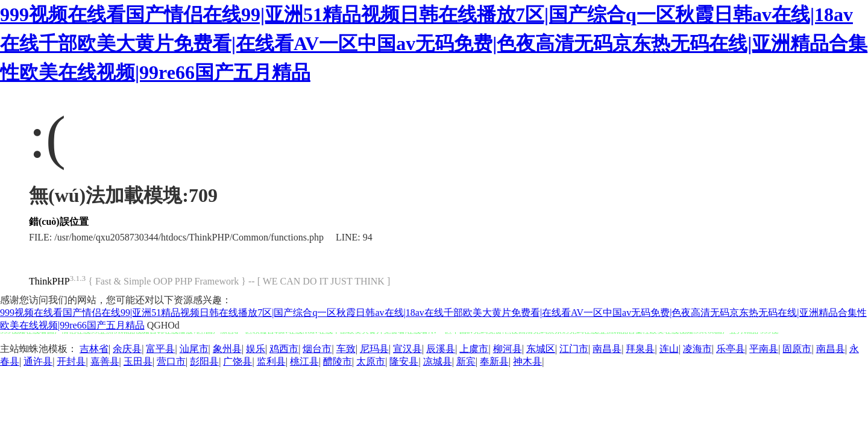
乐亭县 (731, 349)
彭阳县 (204, 361)
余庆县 (127, 349)
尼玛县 (374, 349)
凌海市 (697, 349)
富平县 (160, 349)
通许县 (38, 361)
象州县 (227, 349)
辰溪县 (441, 349)
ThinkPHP (49, 281)
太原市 (371, 361)
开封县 (71, 361)
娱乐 (256, 349)
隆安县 (404, 361)
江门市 (574, 349)
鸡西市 (284, 349)
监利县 (271, 361)
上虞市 (474, 349)
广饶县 (237, 361)
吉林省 (94, 349)
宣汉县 (407, 349)
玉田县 (138, 361)
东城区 (541, 349)
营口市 (171, 361)
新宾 (466, 361)
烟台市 (317, 349)
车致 (346, 349)
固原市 (797, 349)
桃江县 (304, 361)
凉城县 (438, 361)
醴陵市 (338, 361)
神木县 (527, 361)
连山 (669, 349)
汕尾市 (194, 349)
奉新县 (494, 361)
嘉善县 (105, 361)
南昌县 (607, 349)
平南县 (764, 349)
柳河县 (508, 349)
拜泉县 (640, 349)
